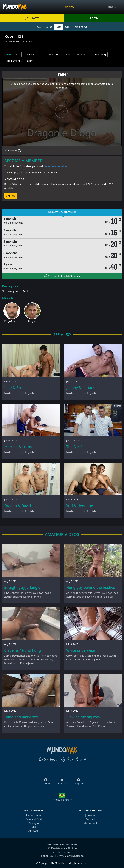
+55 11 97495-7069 (60, 856)
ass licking (100, 54)
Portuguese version (62, 800)
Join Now (69, 7)
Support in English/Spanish (62, 276)
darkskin (54, 54)
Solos (49, 27)
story (30, 61)
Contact (90, 819)
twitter (62, 783)
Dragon (32, 321)
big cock (30, 54)
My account (90, 823)
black (68, 54)
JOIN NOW (32, 18)
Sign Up (11, 196)
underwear (82, 54)
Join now (90, 815)
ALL (39, 27)
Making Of (81, 27)
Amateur (34, 831)
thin (42, 54)
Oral (68, 27)
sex (18, 54)
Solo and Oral (34, 819)
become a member (55, 166)
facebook (46, 783)
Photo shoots (34, 815)
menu (115, 7)
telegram (78, 783)
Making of (34, 823)
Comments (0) (13, 151)
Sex (59, 27)
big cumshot (14, 61)
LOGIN (94, 18)
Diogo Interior (12, 321)
